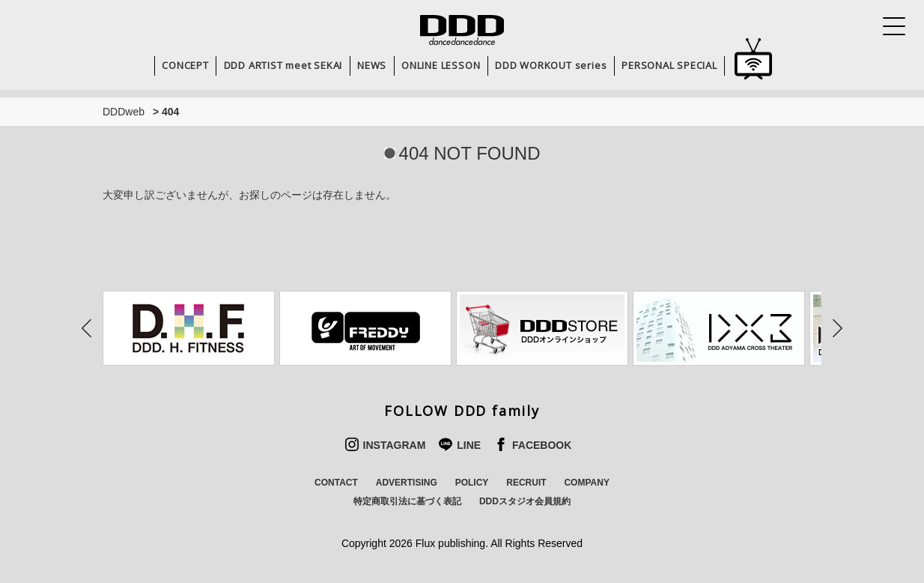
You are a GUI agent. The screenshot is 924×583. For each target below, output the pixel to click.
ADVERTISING (407, 483)
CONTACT (336, 483)
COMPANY (586, 483)
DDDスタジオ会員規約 (525, 501)
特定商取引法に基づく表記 (407, 501)
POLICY (472, 483)
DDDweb (124, 112)
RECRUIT (526, 483)
